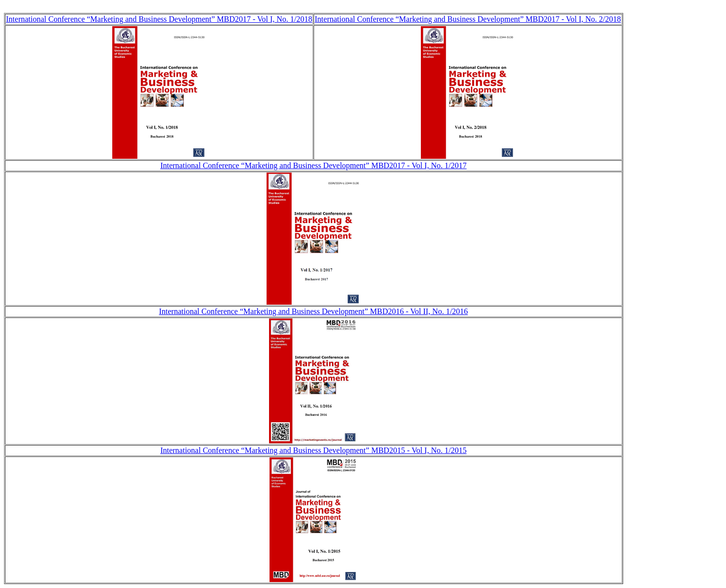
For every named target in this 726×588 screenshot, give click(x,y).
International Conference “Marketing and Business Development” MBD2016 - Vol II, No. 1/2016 (313, 311)
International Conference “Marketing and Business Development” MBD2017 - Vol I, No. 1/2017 (313, 165)
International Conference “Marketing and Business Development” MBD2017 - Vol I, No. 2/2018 (468, 19)
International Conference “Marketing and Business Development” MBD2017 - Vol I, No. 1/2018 (159, 19)
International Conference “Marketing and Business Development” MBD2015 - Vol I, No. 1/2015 (313, 450)
